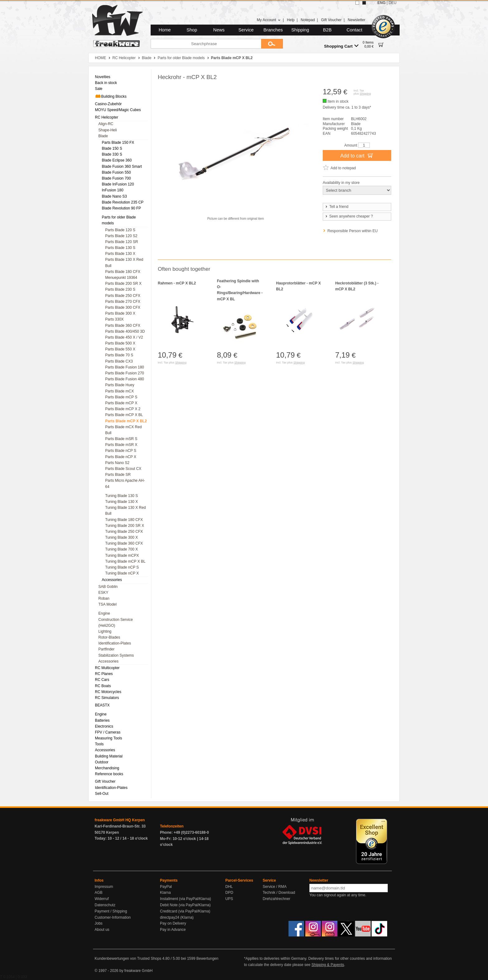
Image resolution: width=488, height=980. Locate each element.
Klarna (165, 893)
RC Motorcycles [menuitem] (108, 692)
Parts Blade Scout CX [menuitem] (123, 469)
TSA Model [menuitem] (108, 604)
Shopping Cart (341, 46)
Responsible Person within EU (352, 231)
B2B (327, 30)
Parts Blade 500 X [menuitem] (120, 343)
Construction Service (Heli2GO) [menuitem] (116, 623)
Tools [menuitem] (99, 744)
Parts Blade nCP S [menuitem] (121, 451)
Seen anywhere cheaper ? (349, 216)
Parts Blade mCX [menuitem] (120, 391)
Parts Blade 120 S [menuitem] (120, 230)
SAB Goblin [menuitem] (108, 587)
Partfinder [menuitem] (106, 649)
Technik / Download (279, 893)
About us (102, 930)
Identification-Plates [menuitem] (115, 643)
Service (246, 30)
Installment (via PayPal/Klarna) (185, 899)
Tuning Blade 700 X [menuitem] (122, 549)
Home (165, 30)
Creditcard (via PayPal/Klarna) (185, 911)
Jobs (99, 923)
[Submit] (272, 44)
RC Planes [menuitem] (104, 674)
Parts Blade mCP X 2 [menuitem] (123, 409)
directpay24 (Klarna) (177, 917)
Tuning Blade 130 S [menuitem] (122, 496)
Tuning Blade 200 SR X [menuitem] (125, 526)
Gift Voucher (331, 20)
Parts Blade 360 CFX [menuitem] (123, 326)
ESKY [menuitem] (103, 593)
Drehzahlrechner (277, 899)
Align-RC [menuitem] (106, 124)
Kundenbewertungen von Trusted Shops (128, 959)
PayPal (166, 887)
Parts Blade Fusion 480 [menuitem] (125, 379)
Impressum (104, 887)
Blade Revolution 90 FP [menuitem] (121, 208)
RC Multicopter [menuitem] (107, 668)
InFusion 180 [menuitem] (113, 190)
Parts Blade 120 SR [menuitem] (122, 242)
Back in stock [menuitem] (106, 83)
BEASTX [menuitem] (102, 705)
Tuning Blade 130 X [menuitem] (122, 502)
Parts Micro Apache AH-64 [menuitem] (125, 483)
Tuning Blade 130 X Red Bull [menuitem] (125, 511)
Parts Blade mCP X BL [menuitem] (124, 415)
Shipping (300, 30)
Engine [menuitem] (104, 613)
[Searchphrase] (206, 44)
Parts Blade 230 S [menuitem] (120, 289)
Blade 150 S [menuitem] (112, 148)
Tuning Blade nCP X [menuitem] (122, 573)
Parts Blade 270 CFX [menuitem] (123, 302)
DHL (229, 887)
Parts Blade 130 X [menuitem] (120, 254)
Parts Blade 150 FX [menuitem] (118, 143)
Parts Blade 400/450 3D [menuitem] (125, 331)
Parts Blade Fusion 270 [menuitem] (125, 373)
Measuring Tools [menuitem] (108, 738)
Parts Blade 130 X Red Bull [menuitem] (124, 263)
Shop (192, 30)
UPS (229, 899)
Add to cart (357, 155)
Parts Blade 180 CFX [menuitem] (123, 272)
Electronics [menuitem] (104, 726)
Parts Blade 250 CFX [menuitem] (123, 296)
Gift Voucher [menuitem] (105, 781)
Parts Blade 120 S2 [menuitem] (121, 236)
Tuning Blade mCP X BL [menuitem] (125, 561)
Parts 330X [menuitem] (114, 319)
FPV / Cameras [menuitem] (108, 732)
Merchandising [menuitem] (107, 768)
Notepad (308, 20)
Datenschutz (105, 905)
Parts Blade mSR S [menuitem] (121, 439)
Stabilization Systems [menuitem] (116, 655)
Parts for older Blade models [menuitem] (119, 220)
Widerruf (102, 899)
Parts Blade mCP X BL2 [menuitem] (126, 421)
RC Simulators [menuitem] (107, 698)
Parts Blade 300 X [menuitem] (120, 313)
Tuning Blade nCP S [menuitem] (122, 567)
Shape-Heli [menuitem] (108, 130)
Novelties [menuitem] (103, 77)
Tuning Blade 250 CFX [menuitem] (124, 532)
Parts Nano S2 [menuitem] (117, 463)
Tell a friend (336, 207)
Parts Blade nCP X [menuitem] (121, 457)
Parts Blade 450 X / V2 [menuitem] (124, 337)
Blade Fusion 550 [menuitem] (116, 172)
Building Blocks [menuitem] (111, 96)
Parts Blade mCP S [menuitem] (121, 397)
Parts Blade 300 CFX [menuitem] (123, 307)
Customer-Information (113, 917)
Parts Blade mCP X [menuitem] (121, 403)
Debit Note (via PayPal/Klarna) (185, 905)
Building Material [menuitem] (109, 756)
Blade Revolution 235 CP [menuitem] (123, 202)
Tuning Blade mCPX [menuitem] (122, 556)
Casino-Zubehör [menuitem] (108, 104)
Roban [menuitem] (104, 598)
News (219, 30)
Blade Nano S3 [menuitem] (114, 196)
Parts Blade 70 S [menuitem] (119, 355)
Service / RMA (275, 887)
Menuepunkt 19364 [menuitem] (121, 278)
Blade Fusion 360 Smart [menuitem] (122, 166)
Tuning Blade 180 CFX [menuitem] (124, 520)
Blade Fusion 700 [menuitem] (116, 178)
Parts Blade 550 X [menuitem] (120, 349)
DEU (393, 3)
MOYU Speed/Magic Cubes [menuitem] (118, 110)
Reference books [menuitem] (109, 774)
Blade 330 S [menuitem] (112, 154)
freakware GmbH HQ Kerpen (120, 820)
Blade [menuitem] (103, 136)
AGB (99, 893)
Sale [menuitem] (99, 89)
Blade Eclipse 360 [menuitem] (117, 160)
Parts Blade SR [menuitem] (118, 475)
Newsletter (357, 20)
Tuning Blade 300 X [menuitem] (122, 537)
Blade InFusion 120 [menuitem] (118, 184)
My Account (269, 20)
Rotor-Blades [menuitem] (109, 637)
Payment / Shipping (111, 911)
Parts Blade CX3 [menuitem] (119, 361)
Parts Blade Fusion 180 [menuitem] (125, 367)
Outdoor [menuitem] (102, 762)
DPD (229, 893)
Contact (355, 30)
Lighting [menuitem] (105, 631)
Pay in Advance (173, 930)
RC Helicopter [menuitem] (107, 117)
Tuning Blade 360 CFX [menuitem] (124, 543)
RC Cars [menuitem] (102, 680)
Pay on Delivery (173, 923)
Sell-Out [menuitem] (102, 794)
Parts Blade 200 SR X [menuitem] (123, 284)
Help (291, 20)
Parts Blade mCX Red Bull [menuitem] (123, 430)
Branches (273, 30)
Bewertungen (207, 959)
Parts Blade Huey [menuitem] (120, 385)
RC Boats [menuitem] (103, 686)
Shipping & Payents (328, 965)
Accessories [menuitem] (112, 580)
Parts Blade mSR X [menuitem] (121, 445)
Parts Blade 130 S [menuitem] (120, 248)
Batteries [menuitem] (102, 720)
